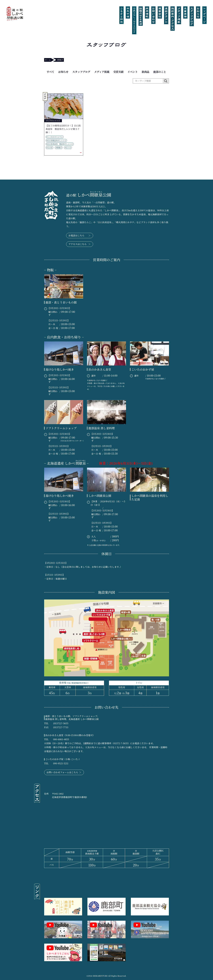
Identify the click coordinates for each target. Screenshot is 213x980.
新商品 (145, 72)
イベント (133, 72)
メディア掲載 (102, 72)
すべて (51, 72)
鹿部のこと (160, 72)
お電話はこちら (80, 236)
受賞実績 (118, 72)
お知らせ (63, 72)
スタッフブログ (81, 72)
